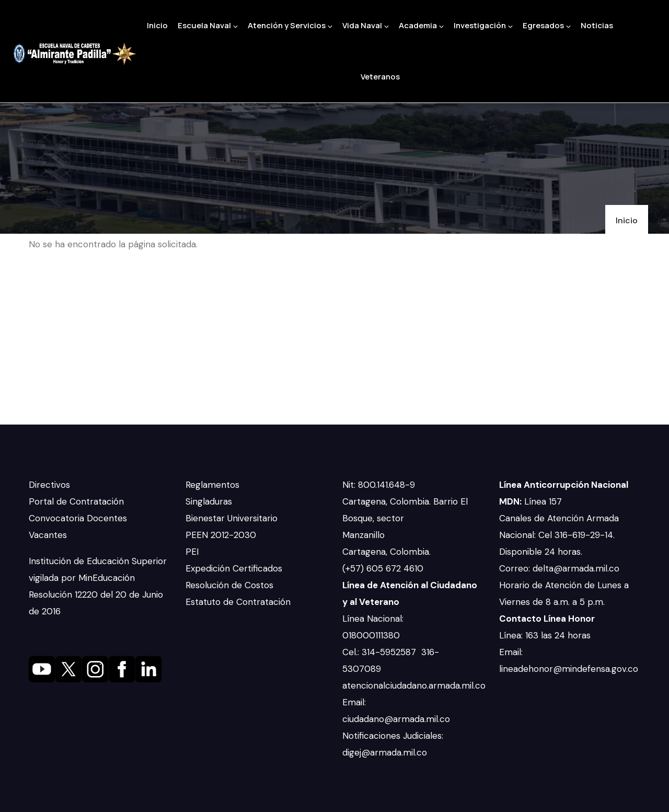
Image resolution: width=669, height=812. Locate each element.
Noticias (597, 25)
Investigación (483, 25)
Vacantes (48, 535)
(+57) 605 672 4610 (383, 568)
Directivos (49, 485)
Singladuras (209, 501)
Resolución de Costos (229, 585)
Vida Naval (366, 25)
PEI (192, 552)
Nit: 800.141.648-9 (380, 485)
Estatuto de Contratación (238, 602)
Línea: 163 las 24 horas (546, 635)
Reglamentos (212, 485)
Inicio (157, 25)
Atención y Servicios (290, 25)
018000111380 (372, 635)
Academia (421, 25)
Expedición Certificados (234, 568)
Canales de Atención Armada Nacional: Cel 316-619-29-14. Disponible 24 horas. (559, 535)
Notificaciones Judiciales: (393, 736)
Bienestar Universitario (232, 518)
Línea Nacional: (373, 619)
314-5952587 (390, 652)
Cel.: (352, 652)
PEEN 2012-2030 (221, 535)
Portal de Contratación (76, 501)
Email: (354, 702)
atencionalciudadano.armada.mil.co (414, 685)
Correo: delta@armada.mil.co (559, 568)
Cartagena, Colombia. (388, 552)
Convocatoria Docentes (78, 518)
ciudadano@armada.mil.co (397, 719)
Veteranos (380, 77)
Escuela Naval (208, 25)
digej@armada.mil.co (386, 752)
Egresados (547, 25)
